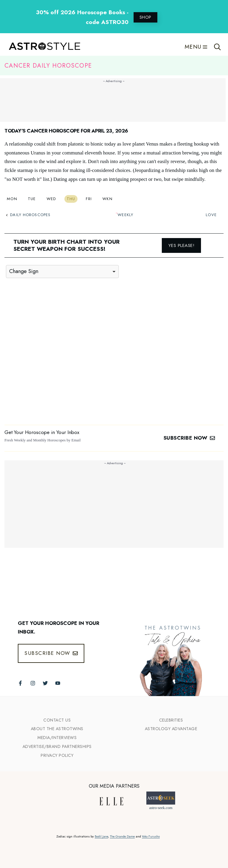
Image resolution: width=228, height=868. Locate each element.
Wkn (107, 199)
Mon (12, 199)
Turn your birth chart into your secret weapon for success (66, 245)
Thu (71, 199)
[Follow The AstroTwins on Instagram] (33, 683)
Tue (32, 199)
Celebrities (171, 720)
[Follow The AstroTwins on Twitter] (45, 683)
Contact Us (57, 720)
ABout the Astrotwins (57, 729)
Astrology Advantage (171, 729)
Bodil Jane (101, 836)
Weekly (125, 215)
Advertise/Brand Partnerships (57, 746)
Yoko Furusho (151, 836)
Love (211, 215)
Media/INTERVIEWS (57, 738)
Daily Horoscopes (28, 215)
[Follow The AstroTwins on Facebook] (20, 683)
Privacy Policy (57, 755)
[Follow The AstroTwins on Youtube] (58, 683)
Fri (89, 199)
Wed (51, 199)
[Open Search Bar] (217, 47)
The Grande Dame (122, 836)
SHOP (145, 17)
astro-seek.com (161, 808)
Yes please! (182, 245)
